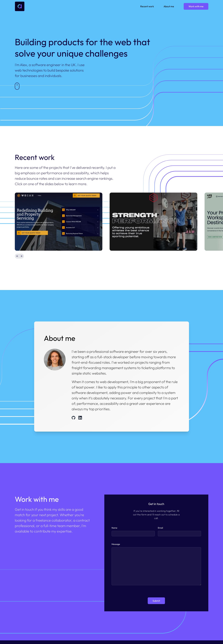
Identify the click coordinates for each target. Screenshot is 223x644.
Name (114, 528)
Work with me (196, 6)
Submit (156, 601)
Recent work (147, 6)
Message (116, 544)
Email (160, 528)
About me (169, 6)
